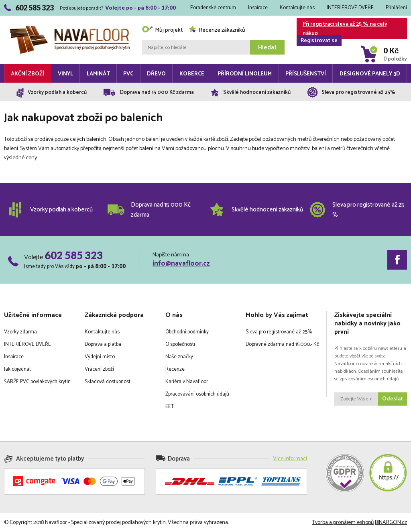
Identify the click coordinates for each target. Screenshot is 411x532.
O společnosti (180, 344)
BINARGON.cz (391, 523)
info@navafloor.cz (181, 264)
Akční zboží (27, 74)
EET (170, 407)
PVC (128, 74)
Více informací (290, 459)
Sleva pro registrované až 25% (279, 332)
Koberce (192, 74)
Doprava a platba (103, 344)
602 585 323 (74, 255)
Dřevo (156, 74)
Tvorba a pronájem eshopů (343, 523)
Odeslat (393, 399)
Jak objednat (17, 369)
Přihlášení (396, 8)
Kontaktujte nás (297, 8)
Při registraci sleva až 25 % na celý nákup (342, 29)
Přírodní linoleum (245, 74)
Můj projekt (162, 30)
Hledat (267, 48)
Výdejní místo (100, 357)
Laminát (98, 74)
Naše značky (179, 357)
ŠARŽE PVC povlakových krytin (37, 382)
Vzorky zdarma (20, 332)
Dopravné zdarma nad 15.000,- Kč (282, 344)
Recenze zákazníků (217, 30)
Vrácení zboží (99, 369)
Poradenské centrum (213, 8)
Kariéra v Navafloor (187, 382)
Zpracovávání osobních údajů (197, 394)
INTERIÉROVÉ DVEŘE (350, 8)
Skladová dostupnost (108, 382)
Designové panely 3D (370, 74)
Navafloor (70, 29)
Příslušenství (306, 74)
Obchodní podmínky (187, 332)
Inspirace (258, 8)
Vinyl (65, 74)
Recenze (175, 369)
